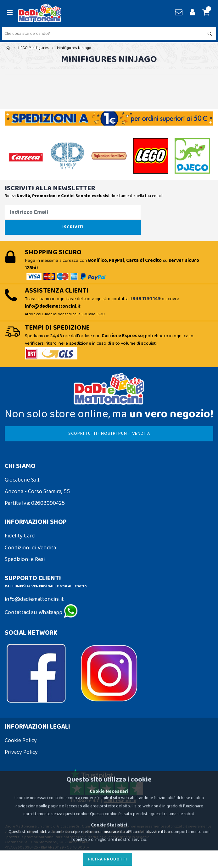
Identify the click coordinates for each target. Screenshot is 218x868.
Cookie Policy (21, 741)
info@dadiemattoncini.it (34, 599)
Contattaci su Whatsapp (41, 612)
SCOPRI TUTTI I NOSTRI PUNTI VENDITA (109, 434)
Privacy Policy (21, 752)
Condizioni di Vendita (30, 548)
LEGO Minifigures (34, 48)
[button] (205, 13)
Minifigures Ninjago (74, 48)
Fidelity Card (20, 536)
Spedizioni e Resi (25, 559)
